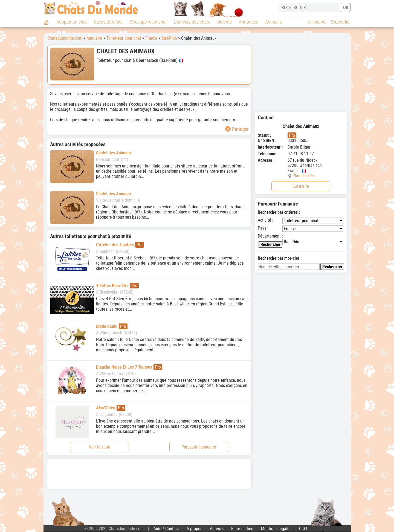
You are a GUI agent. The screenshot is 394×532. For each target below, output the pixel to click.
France (151, 38)
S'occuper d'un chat (148, 22)
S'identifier (341, 22)
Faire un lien (242, 529)
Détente (224, 22)
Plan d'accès (304, 176)
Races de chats (108, 22)
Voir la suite (100, 447)
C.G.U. (304, 529)
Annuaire (274, 22)
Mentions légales (276, 529)
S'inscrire (317, 22)
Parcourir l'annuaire (199, 447)
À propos (194, 529)
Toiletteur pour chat (124, 38)
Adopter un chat (72, 22)
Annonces (248, 22)
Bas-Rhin (169, 38)
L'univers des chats (192, 22)
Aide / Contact (166, 529)
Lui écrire (301, 186)
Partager (237, 129)
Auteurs (217, 529)
